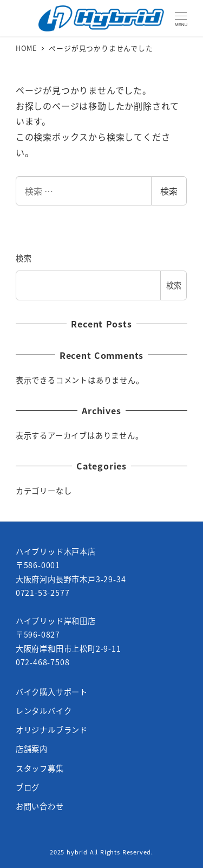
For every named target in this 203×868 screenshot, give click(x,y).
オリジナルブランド (52, 730)
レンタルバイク (44, 711)
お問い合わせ (40, 806)
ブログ (28, 787)
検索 (169, 191)
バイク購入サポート (52, 692)
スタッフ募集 (40, 768)
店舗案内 (32, 749)
